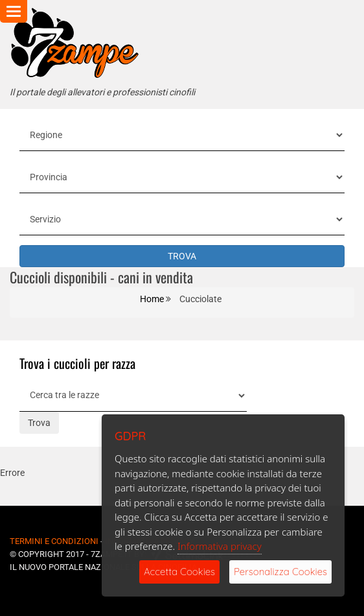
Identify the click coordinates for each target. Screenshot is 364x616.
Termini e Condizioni (54, 541)
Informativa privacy (220, 546)
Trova (39, 423)
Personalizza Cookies (280, 572)
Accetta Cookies (179, 572)
